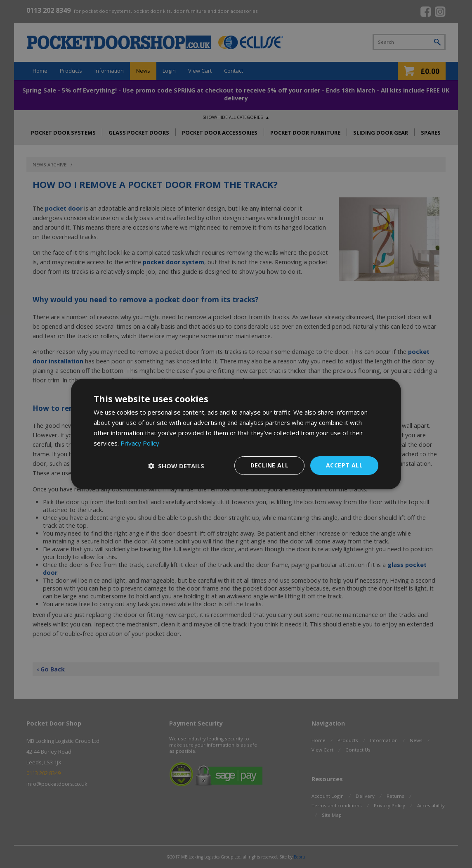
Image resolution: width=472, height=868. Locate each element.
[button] (176, 466)
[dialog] (236, 434)
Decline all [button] (269, 465)
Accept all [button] (344, 465)
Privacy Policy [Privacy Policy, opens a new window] (140, 443)
